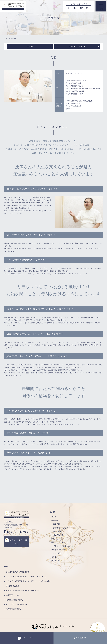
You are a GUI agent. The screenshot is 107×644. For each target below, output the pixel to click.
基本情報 (56, 524)
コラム (54, 557)
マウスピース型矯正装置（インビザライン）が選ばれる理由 (29, 581)
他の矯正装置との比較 (14, 600)
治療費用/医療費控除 (14, 609)
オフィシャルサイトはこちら (19, 542)
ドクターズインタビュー (77, 47)
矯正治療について (13, 595)
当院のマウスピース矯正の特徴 (18, 572)
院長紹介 (30, 47)
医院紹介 (55, 521)
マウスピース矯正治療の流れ (17, 604)
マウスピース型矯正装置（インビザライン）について (26, 577)
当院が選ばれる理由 (59, 550)
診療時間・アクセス (61, 528)
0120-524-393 (16, 532)
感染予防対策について (61, 535)
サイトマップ (56, 561)
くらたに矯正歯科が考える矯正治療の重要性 (23, 590)
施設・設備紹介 (59, 531)
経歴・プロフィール (61, 542)
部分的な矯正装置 (13, 586)
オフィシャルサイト (29, 638)
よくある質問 (56, 553)
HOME (54, 517)
